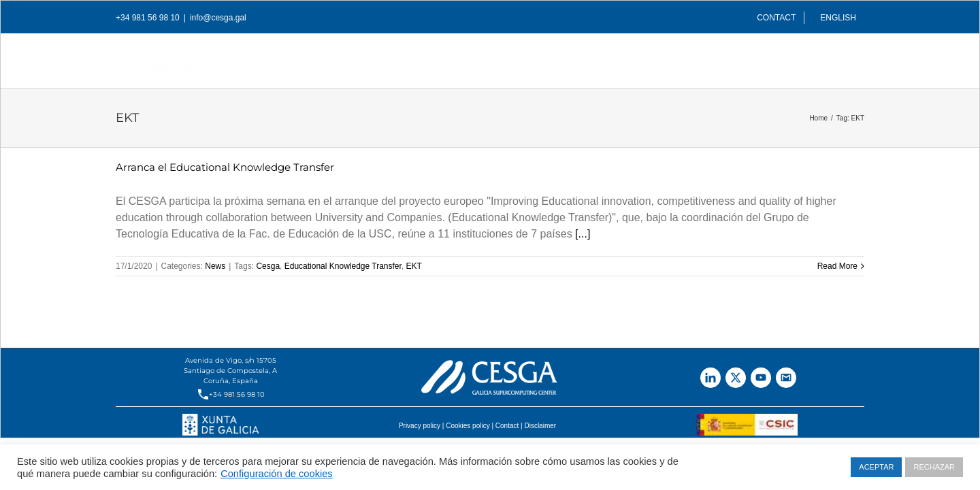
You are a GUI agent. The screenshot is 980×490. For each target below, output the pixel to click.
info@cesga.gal (218, 18)
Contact (507, 426)
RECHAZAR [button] (934, 467)
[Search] (860, 57)
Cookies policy (468, 426)
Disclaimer (540, 426)
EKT (414, 266)
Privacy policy (420, 426)
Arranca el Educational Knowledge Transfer (225, 167)
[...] (583, 234)
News (215, 266)
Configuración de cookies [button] (277, 474)
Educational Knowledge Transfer (343, 266)
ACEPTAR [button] (876, 467)
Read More (837, 266)
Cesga (268, 266)
